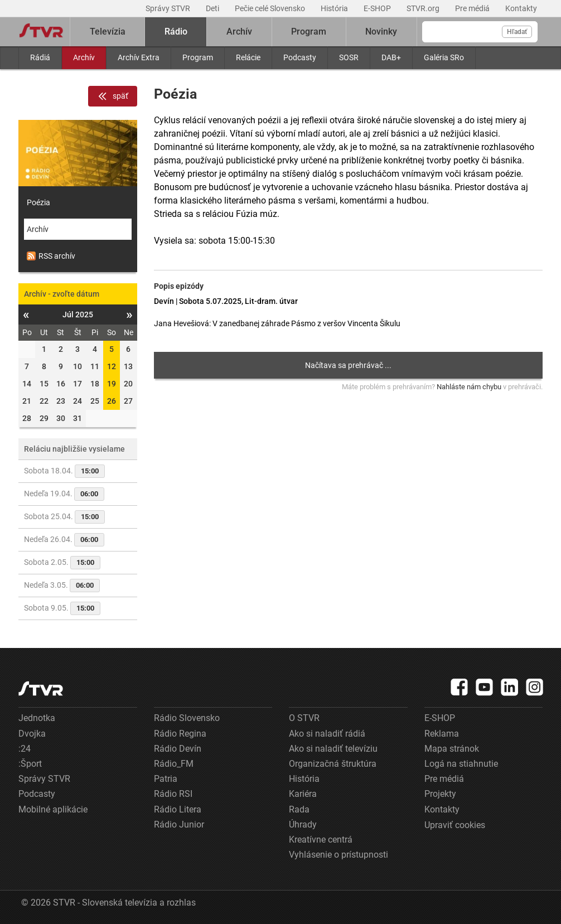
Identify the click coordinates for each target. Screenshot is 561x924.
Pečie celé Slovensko (271, 8)
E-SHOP (378, 8)
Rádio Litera (178, 809)
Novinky (381, 32)
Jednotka (37, 718)
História (335, 8)
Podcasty (300, 57)
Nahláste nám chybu (469, 387)
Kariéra (303, 794)
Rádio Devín (178, 749)
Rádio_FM (174, 764)
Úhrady (303, 824)
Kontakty (521, 8)
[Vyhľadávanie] (480, 32)
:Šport (30, 764)
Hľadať (517, 32)
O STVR (304, 718)
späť (113, 96)
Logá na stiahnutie (461, 764)
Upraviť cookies (455, 825)
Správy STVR (169, 8)
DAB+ (391, 57)
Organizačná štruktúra (333, 764)
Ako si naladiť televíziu (333, 749)
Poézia (38, 202)
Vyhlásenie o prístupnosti (338, 855)
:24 (25, 749)
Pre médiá (473, 8)
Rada (299, 809)
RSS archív (51, 256)
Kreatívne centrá (321, 840)
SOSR (349, 57)
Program (198, 57)
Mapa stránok (452, 749)
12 (112, 366)
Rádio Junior (179, 824)
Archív (84, 57)
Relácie (248, 57)
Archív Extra (139, 57)
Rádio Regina (180, 734)
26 (112, 401)
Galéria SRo (444, 57)
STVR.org (424, 8)
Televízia (108, 32)
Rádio (176, 32)
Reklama (442, 734)
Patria (166, 779)
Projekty (440, 794)
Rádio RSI (173, 794)
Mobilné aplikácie (53, 809)
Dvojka (32, 734)
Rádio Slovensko (187, 718)
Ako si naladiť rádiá (327, 734)
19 (112, 384)
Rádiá (40, 57)
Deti (213, 8)
